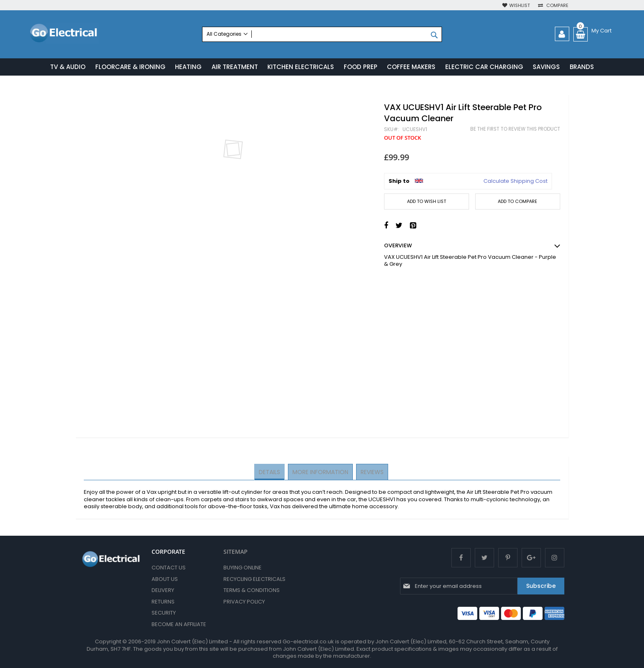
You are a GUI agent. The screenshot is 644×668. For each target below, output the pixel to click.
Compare (557, 6)
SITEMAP (236, 552)
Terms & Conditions (252, 590)
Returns (163, 602)
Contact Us (169, 568)
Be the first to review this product (515, 130)
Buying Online (243, 568)
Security (164, 613)
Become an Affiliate (179, 624)
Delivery (163, 590)
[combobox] (322, 34)
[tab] (270, 473)
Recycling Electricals (254, 579)
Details (270, 472)
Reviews (371, 472)
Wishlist (520, 6)
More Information (320, 472)
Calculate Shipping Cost (515, 182)
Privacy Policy (244, 602)
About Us (165, 579)
